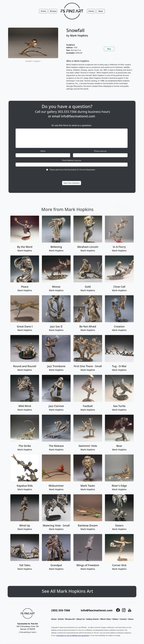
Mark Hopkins (79, 35)
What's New (106, 619)
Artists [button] (43, 11)
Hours (131, 619)
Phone (90, 150)
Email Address (72, 155)
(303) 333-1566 (61, 610)
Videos (115, 619)
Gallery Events (93, 619)
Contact (123, 619)
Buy (109, 49)
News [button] (101, 11)
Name (54, 150)
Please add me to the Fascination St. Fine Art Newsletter (72, 161)
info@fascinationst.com (76, 128)
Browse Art (70, 619)
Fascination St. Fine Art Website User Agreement (73, 635)
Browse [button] (53, 11)
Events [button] (91, 11)
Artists (61, 619)
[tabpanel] (100, 77)
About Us (81, 619)
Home (54, 619)
